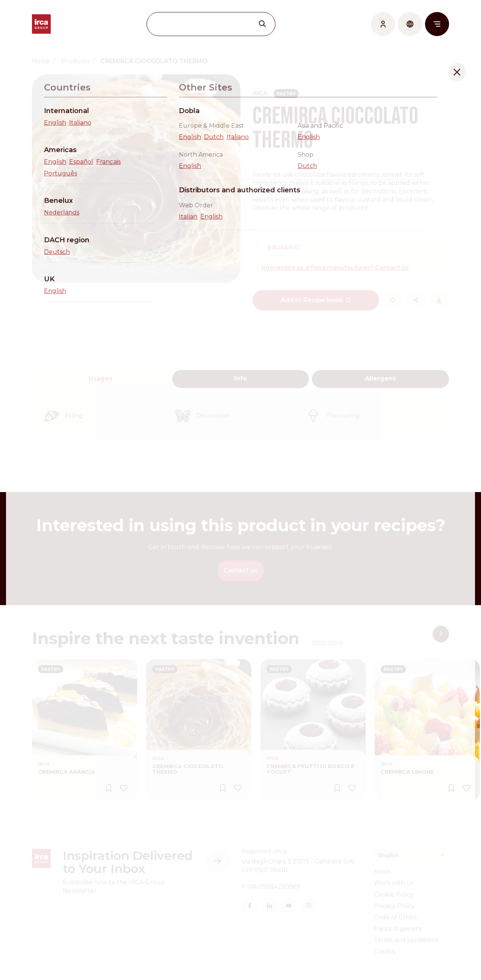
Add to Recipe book (316, 300)
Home (41, 61)
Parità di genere (398, 929)
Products (75, 61)
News (382, 872)
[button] (441, 634)
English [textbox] (389, 855)
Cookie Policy (394, 895)
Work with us (394, 883)
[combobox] (411, 855)
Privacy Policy (395, 906)
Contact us (240, 570)
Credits (384, 952)
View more (327, 642)
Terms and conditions (406, 940)
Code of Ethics (395, 917)
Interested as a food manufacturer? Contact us (335, 268)
